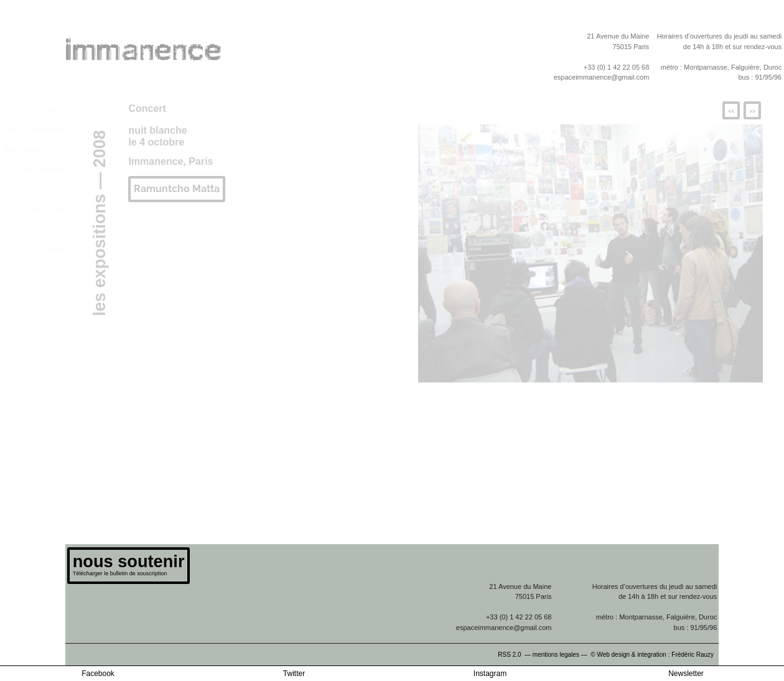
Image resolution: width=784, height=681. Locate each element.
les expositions (37, 148)
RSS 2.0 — (515, 655)
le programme (40, 128)
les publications (35, 188)
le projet (52, 109)
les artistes (46, 168)
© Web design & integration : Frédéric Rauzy (655, 655)
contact (54, 248)
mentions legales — (561, 655)
